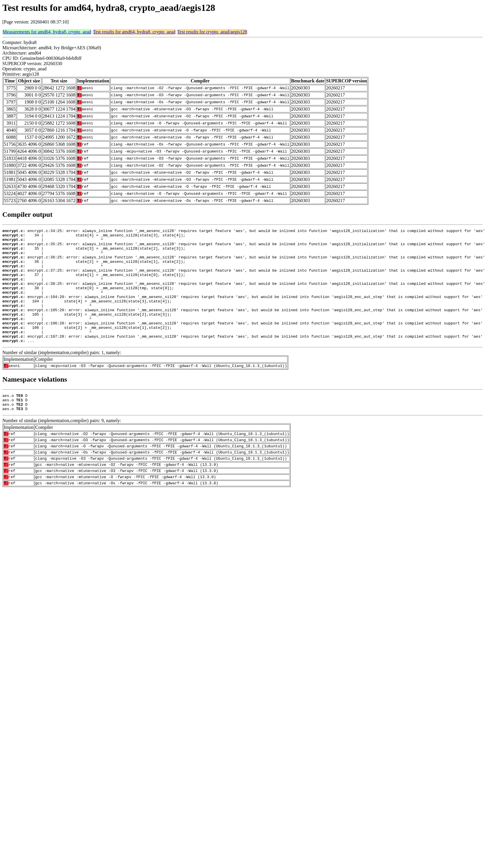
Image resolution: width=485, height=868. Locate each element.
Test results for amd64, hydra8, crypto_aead (134, 32)
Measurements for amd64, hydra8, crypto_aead (47, 32)
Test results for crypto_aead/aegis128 (212, 32)
